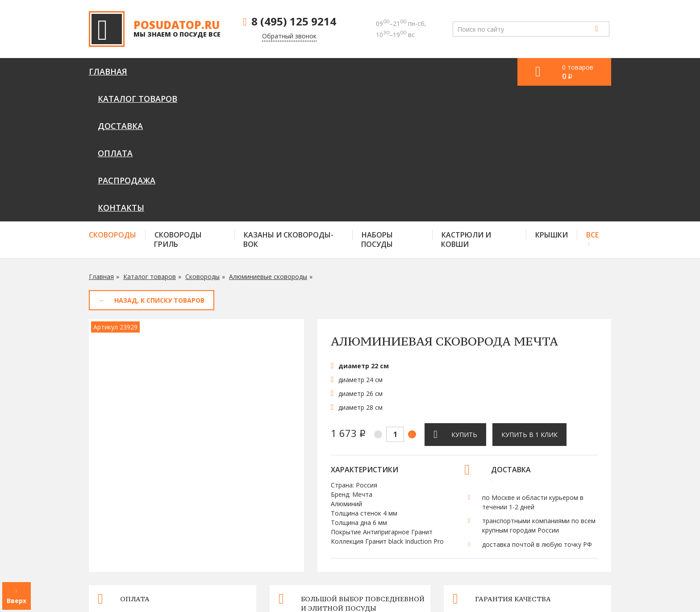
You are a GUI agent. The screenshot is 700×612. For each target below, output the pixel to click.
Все (592, 99)
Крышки (552, 99)
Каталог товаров (185, 71)
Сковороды (112, 99)
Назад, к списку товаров (159, 164)
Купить (464, 299)
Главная (108, 71)
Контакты (457, 71)
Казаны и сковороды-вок (288, 104)
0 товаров (578, 72)
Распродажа (387, 71)
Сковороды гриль (178, 104)
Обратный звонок (289, 36)
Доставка (265, 71)
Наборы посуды (377, 104)
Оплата (323, 71)
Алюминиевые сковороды (268, 141)
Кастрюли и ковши (466, 104)
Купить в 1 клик (529, 299)
